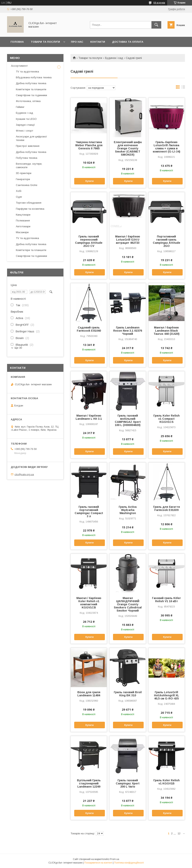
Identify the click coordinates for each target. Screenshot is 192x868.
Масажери (22, 232)
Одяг (19, 197)
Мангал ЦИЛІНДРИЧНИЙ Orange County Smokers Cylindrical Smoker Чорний (128, 604)
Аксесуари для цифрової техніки (31, 138)
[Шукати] (156, 25)
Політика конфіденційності (129, 863)
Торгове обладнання (29, 203)
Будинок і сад (114, 58)
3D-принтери (24, 173)
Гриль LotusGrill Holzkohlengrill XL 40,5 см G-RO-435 (167, 695)
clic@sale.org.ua (24, 474)
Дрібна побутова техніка (31, 83)
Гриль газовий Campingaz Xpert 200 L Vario (128, 783)
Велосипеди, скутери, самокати (29, 166)
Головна (17, 42)
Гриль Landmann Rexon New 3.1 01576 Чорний (128, 331)
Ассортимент (19, 66)
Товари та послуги (45, 42)
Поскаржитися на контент (98, 863)
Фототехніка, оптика (28, 101)
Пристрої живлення (28, 146)
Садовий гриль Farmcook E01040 (89, 329)
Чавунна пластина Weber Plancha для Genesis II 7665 (89, 145)
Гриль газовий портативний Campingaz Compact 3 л (89, 512)
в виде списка (183, 88)
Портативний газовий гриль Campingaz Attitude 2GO (167, 241)
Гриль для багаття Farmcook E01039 (167, 508)
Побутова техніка (27, 158)
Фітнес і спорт (24, 131)
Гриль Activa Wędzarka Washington (128, 510)
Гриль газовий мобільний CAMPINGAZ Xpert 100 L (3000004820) (128, 420)
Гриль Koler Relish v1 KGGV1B (167, 782)
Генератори (23, 179)
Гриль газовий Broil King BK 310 (128, 694)
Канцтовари (23, 215)
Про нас (77, 42)
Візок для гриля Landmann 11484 (89, 694)
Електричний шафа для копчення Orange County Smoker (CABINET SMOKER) (128, 148)
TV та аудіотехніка (27, 72)
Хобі (19, 191)
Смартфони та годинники (31, 95)
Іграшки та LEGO (26, 119)
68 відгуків (159, 3)
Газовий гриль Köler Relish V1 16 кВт (166, 600)
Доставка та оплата (128, 42)
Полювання (23, 221)
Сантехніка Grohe (27, 185)
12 (179, 833)
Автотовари (23, 226)
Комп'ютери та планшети (31, 89)
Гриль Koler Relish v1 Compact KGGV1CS (167, 419)
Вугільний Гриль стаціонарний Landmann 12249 (89, 783)
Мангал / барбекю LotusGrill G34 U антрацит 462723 (128, 240)
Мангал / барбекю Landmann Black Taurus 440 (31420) (167, 331)
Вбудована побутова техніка (34, 77)
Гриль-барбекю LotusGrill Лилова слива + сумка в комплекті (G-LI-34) (167, 147)
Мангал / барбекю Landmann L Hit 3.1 (89, 417)
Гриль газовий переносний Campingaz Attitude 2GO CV (89, 241)
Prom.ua (115, 859)
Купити (90, 181)
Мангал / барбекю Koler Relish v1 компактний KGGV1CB (89, 603)
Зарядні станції (25, 125)
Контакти (98, 42)
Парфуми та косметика (30, 209)
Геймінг (20, 107)
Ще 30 (18, 348)
